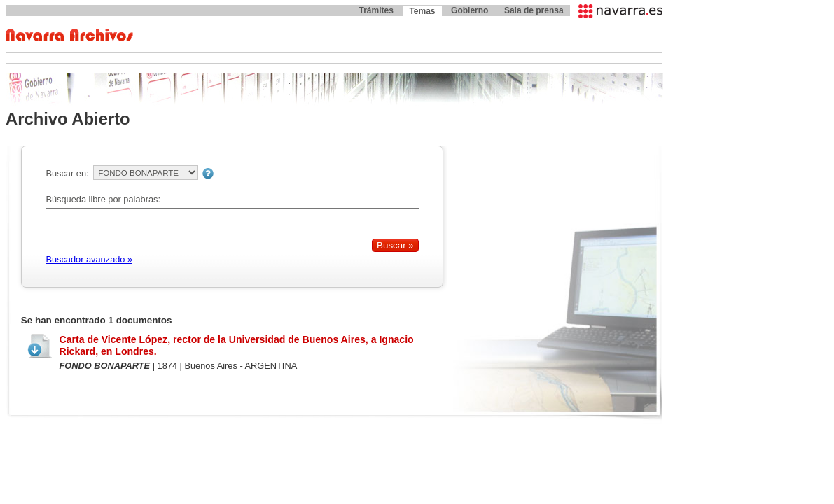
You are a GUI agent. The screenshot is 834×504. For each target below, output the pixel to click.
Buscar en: (67, 173)
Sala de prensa (534, 10)
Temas (422, 11)
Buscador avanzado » (89, 259)
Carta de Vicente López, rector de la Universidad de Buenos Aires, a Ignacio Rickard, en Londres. (236, 345)
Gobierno (470, 10)
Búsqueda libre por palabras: (103, 199)
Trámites (376, 10)
